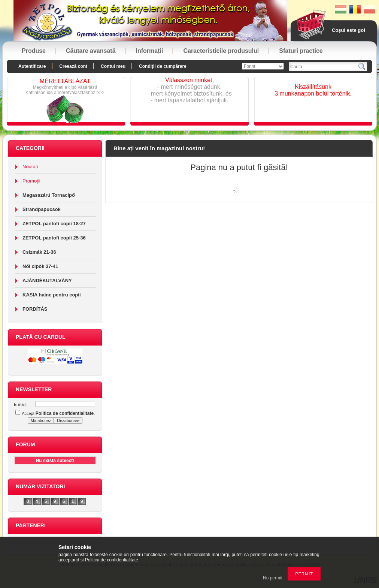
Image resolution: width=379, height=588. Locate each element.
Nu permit (273, 578)
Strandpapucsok (42, 209)
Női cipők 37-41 (40, 266)
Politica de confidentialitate (112, 560)
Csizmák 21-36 (39, 252)
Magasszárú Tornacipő (49, 195)
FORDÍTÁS (35, 309)
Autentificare (32, 66)
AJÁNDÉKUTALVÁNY (47, 281)
